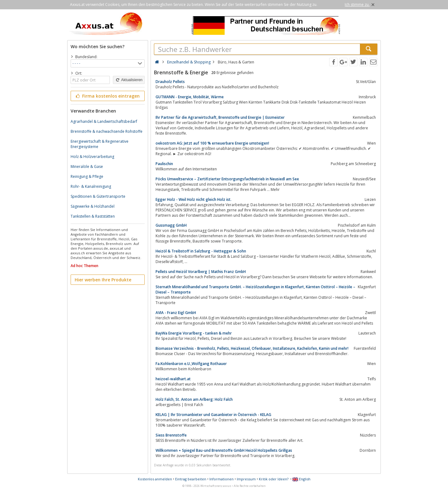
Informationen (222, 479)
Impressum (246, 479)
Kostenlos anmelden (155, 479)
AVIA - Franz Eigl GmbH (176, 313)
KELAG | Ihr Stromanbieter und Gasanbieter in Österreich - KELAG (213, 415)
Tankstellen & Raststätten (93, 216)
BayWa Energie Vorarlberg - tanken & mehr (194, 333)
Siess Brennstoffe (171, 435)
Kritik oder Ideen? (274, 479)
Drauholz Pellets (170, 82)
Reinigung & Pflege (87, 176)
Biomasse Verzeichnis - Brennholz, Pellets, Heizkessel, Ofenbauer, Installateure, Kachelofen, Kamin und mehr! (252, 348)
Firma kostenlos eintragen (107, 96)
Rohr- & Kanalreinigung (91, 186)
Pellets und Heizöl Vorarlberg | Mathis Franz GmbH (201, 272)
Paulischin (164, 164)
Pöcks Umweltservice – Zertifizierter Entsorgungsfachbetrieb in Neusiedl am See (227, 179)
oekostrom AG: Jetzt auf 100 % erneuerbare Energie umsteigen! (212, 143)
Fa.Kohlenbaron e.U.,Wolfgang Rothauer (191, 364)
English (301, 479)
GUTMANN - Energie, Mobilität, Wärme (190, 97)
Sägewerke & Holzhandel (93, 206)
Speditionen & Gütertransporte (98, 196)
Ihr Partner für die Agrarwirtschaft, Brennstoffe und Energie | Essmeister (220, 117)
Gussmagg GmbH (171, 225)
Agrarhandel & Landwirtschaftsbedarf (104, 121)
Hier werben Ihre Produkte (103, 280)
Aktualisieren (129, 80)
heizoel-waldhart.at (173, 379)
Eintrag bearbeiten (191, 479)
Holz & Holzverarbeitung (92, 157)
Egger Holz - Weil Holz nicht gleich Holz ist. (194, 199)
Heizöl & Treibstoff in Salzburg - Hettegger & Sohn (201, 251)
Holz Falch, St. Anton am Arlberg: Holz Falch (194, 399)
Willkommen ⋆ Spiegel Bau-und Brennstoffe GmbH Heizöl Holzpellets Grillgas (224, 450)
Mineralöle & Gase (87, 166)
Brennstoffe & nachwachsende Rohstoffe (107, 131)
